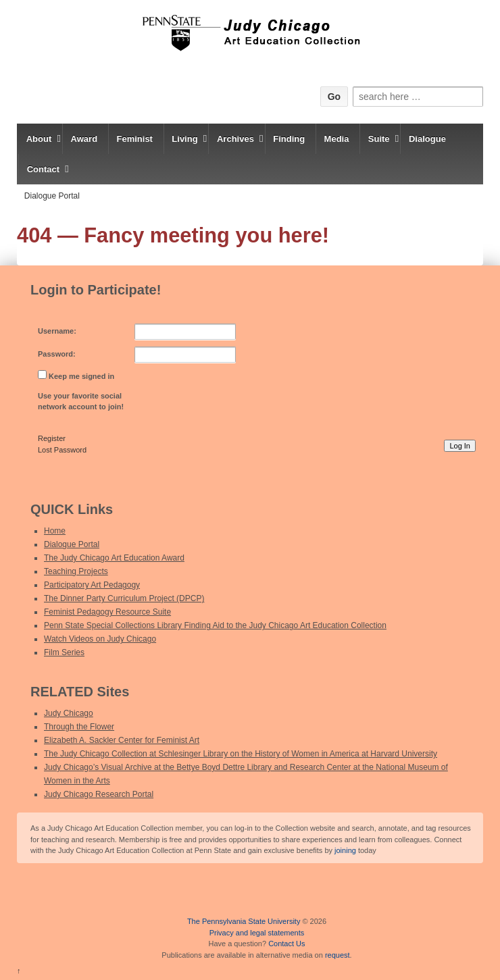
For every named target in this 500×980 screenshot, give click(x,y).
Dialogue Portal (52, 196)
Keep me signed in (81, 376)
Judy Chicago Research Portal (99, 794)
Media (337, 139)
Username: (57, 331)
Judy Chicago (69, 713)
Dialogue (427, 139)
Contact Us (286, 944)
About (39, 139)
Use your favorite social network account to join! (81, 402)
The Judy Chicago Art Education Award (114, 558)
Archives (235, 139)
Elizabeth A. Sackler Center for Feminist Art (122, 740)
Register (52, 438)
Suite (379, 139)
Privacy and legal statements (257, 933)
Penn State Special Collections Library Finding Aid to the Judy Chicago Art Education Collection (215, 625)
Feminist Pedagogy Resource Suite (107, 612)
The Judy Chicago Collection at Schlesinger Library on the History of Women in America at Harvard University (241, 754)
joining (345, 850)
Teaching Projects (76, 571)
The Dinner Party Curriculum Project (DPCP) (124, 598)
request (337, 955)
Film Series (64, 652)
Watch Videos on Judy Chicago (100, 639)
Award (84, 139)
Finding (289, 139)
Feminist (134, 139)
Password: (57, 354)
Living (184, 139)
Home (55, 531)
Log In (460, 446)
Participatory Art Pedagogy (92, 585)
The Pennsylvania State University (244, 921)
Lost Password (62, 450)
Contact (43, 169)
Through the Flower (79, 727)
